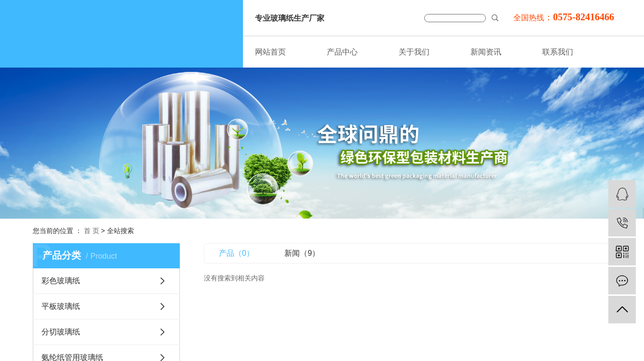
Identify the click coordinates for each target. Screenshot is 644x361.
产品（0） (236, 253)
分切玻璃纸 (61, 332)
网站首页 (270, 52)
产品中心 (342, 52)
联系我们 (558, 52)
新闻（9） (302, 253)
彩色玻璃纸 (61, 281)
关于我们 (414, 52)
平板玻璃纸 (61, 306)
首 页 (92, 231)
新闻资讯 (486, 52)
